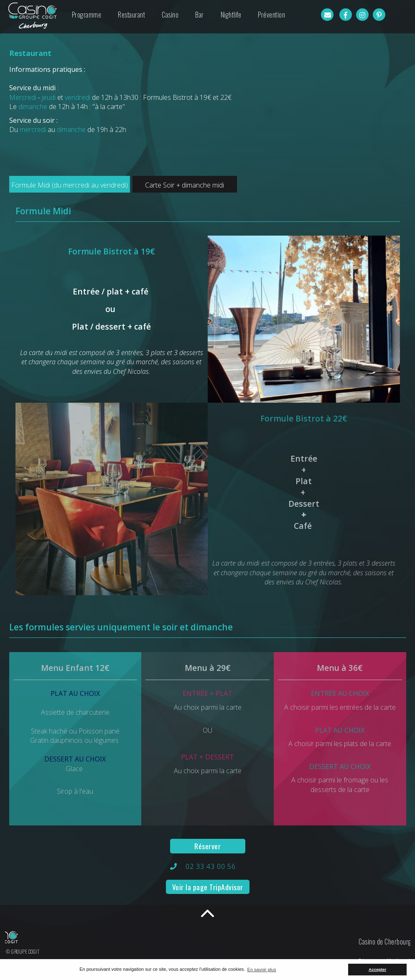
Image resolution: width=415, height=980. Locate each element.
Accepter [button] (377, 969)
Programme (87, 15)
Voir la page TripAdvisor (208, 887)
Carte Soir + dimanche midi (185, 185)
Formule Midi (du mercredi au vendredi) (70, 185)
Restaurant (131, 15)
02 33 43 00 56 (211, 866)
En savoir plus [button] (262, 970)
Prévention (271, 15)
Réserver (207, 846)
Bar (200, 15)
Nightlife (231, 15)
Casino (170, 15)
